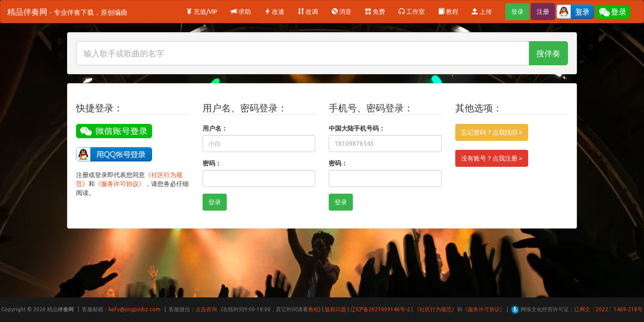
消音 (341, 12)
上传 (482, 12)
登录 (517, 12)
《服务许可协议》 (120, 184)
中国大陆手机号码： (357, 128)
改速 (274, 12)
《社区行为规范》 (436, 309)
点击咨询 (206, 309)
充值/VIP (202, 12)
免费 (375, 12)
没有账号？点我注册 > (492, 158)
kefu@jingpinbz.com (135, 309)
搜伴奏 (548, 53)
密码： (212, 163)
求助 (241, 12)
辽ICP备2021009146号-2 (380, 309)
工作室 (412, 12)
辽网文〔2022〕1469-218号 (608, 309)
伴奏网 (66, 309)
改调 (308, 12)
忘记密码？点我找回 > (492, 132)
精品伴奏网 (67, 12)
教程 (448, 12)
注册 (543, 12)
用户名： (215, 128)
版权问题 (335, 309)
